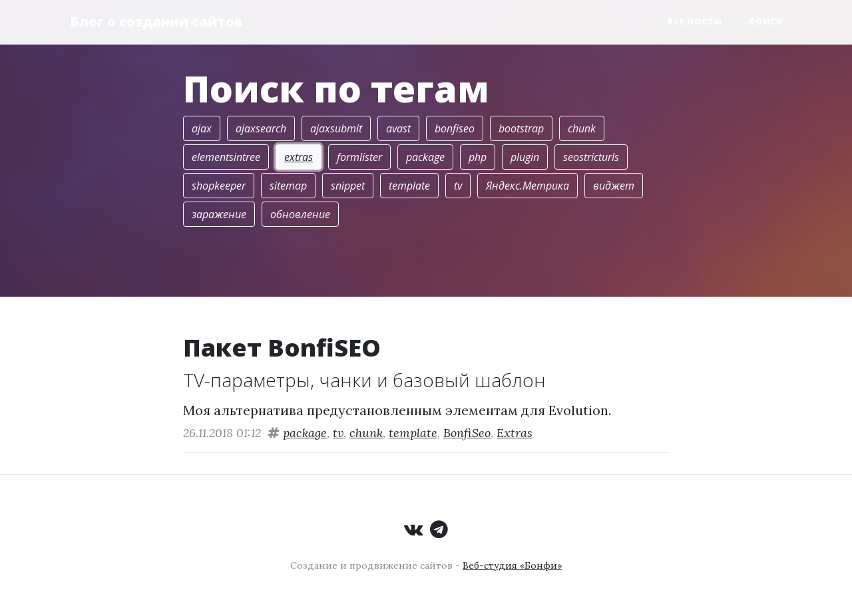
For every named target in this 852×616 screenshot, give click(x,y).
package (425, 157)
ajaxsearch (261, 128)
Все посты (695, 22)
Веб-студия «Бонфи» (512, 565)
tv (458, 186)
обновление (300, 214)
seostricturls (591, 157)
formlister (359, 157)
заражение (219, 214)
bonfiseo (455, 128)
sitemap (288, 186)
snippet (348, 186)
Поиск (765, 22)
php (478, 157)
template (409, 186)
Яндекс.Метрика (528, 186)
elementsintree (226, 157)
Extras (515, 433)
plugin (525, 157)
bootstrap (521, 128)
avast (398, 128)
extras (299, 157)
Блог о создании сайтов (156, 22)
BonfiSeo (467, 433)
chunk (582, 128)
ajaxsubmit (336, 128)
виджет (614, 186)
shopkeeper (219, 186)
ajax (202, 128)
